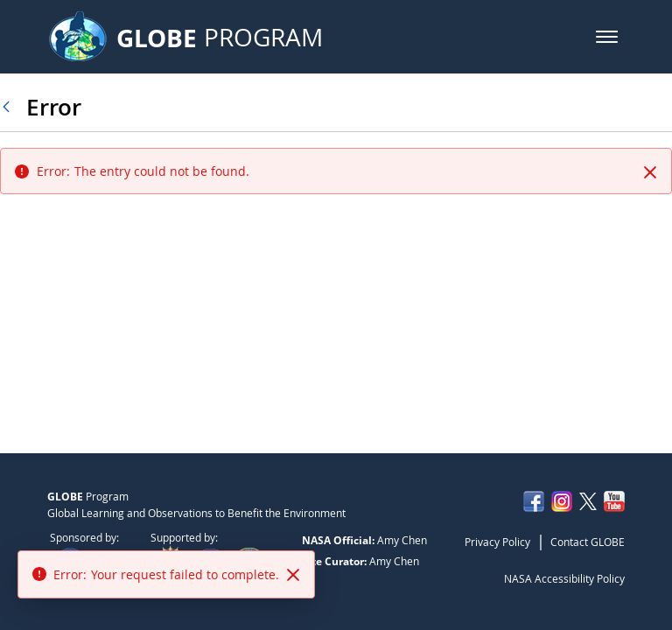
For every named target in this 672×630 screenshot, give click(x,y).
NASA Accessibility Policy (564, 578)
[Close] (650, 172)
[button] (607, 37)
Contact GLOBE (588, 542)
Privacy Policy (497, 542)
